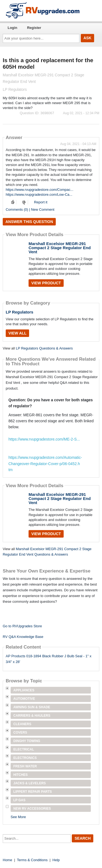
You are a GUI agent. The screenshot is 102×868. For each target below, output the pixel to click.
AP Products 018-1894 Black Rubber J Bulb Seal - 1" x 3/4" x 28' (49, 659)
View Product (46, 283)
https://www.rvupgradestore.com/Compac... (40, 190)
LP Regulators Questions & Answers (44, 348)
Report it (41, 202)
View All (17, 333)
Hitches (21, 775)
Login (12, 28)
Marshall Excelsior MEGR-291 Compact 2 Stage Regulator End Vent (60, 248)
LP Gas (19, 800)
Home (7, 860)
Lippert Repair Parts (33, 792)
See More (18, 817)
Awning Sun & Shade (32, 707)
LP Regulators (19, 312)
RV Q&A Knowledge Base (23, 637)
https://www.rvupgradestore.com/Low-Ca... (39, 195)
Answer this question (29, 222)
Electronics (25, 758)
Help (56, 860)
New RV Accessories (32, 809)
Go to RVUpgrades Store (22, 626)
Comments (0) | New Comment (30, 210)
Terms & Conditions (32, 860)
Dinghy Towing (27, 741)
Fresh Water (25, 766)
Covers (20, 733)
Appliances (24, 690)
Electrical (24, 749)
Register (34, 28)
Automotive (24, 699)
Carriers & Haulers (32, 716)
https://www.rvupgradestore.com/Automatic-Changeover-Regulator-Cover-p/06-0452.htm (45, 464)
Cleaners (22, 724)
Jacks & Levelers (30, 783)
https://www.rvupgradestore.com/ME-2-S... (44, 439)
